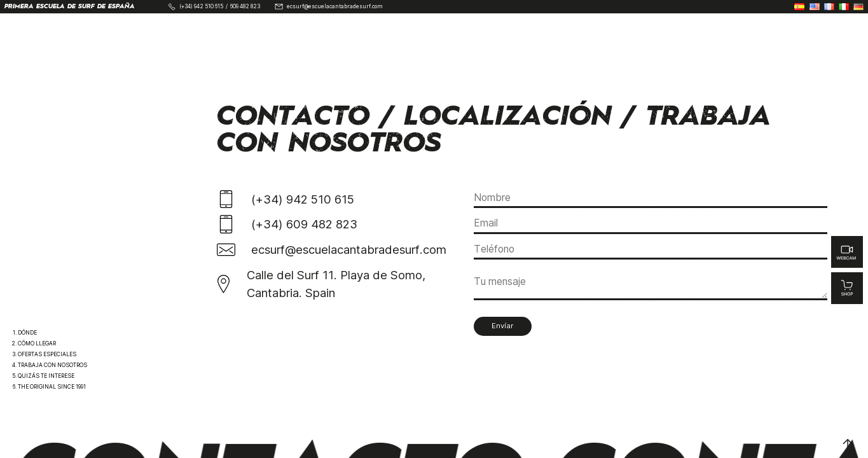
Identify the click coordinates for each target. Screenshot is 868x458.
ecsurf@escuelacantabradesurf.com (335, 7)
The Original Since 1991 (52, 387)
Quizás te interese (46, 376)
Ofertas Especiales (47, 354)
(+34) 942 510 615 (201, 7)
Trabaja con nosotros (52, 365)
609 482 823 (245, 7)
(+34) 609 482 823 (304, 224)
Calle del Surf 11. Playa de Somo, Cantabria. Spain (336, 284)
